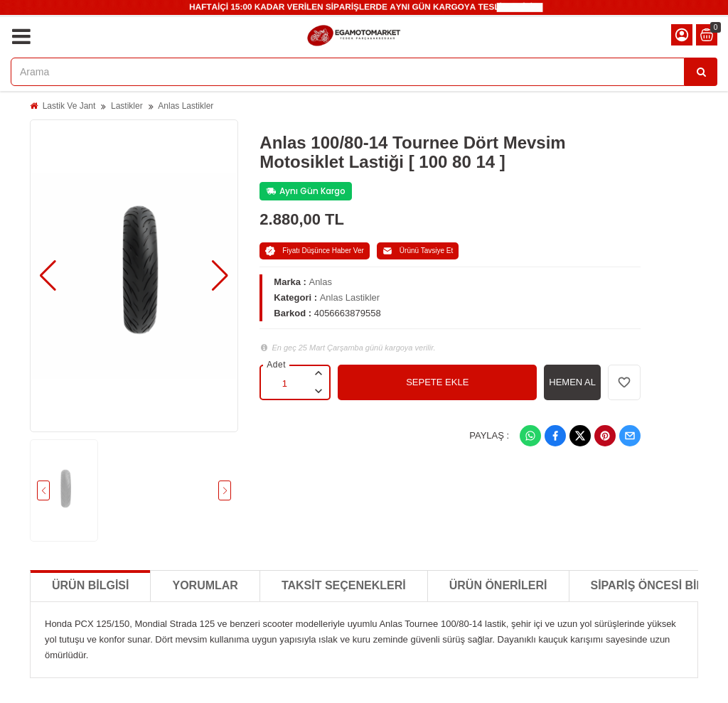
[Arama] (701, 72)
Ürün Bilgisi (90, 585)
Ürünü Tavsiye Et (418, 251)
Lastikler (127, 106)
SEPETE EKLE (437, 382)
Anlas (320, 282)
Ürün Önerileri (498, 585)
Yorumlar (205, 585)
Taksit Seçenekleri (344, 585)
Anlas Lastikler (186, 106)
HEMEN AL (572, 382)
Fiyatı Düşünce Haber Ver (315, 251)
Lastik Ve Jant (69, 106)
